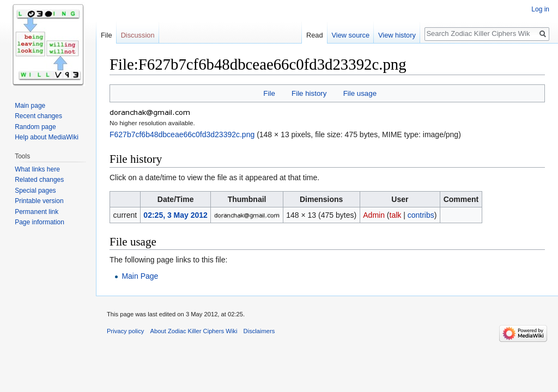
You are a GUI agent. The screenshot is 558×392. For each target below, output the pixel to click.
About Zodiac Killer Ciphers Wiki (194, 331)
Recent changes (38, 116)
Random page (35, 127)
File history (309, 93)
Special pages (35, 191)
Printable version (39, 201)
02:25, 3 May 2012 (175, 215)
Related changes (39, 180)
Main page (30, 106)
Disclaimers (259, 331)
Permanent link (37, 212)
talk (396, 215)
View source (351, 35)
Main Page (140, 276)
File (269, 93)
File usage (360, 93)
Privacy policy (125, 331)
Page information (40, 222)
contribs (421, 215)
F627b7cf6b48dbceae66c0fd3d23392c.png (182, 134)
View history (397, 35)
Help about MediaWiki (47, 137)
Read (315, 35)
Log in (540, 9)
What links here (37, 169)
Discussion (138, 35)
